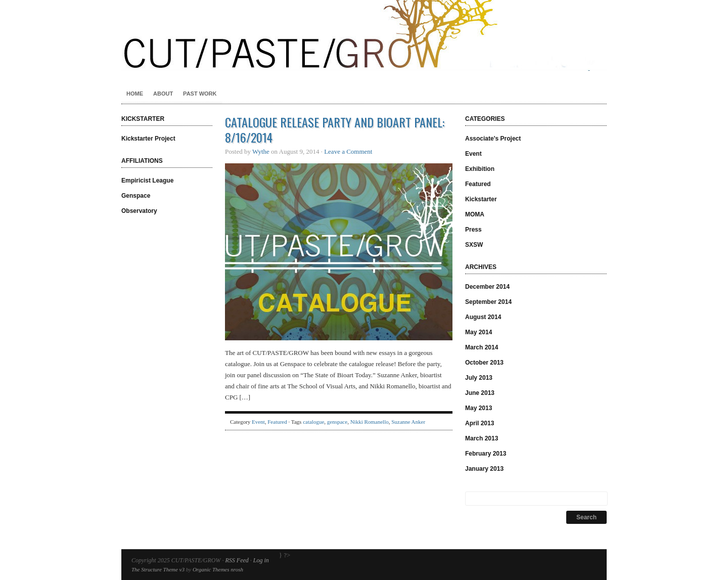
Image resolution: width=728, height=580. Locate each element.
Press (473, 230)
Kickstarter (481, 199)
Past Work (200, 94)
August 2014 (483, 317)
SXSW (474, 245)
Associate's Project (493, 139)
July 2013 (479, 378)
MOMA (475, 214)
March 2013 (482, 438)
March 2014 (482, 347)
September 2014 (488, 302)
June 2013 (480, 393)
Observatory (139, 211)
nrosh (237, 569)
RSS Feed (237, 560)
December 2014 (487, 287)
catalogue (313, 422)
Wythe (261, 151)
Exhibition (480, 169)
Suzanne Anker (408, 422)
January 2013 (484, 469)
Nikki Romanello (370, 422)
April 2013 (480, 423)
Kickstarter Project (148, 139)
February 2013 (486, 454)
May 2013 (479, 408)
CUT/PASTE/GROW (364, 35)
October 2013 (484, 363)
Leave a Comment (348, 151)
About (163, 94)
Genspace (136, 196)
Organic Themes (211, 569)
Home (135, 94)
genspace (337, 422)
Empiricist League (147, 181)
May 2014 (479, 332)
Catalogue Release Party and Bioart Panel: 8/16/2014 (335, 129)
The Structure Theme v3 (158, 569)
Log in (261, 560)
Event (258, 422)
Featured (277, 422)
